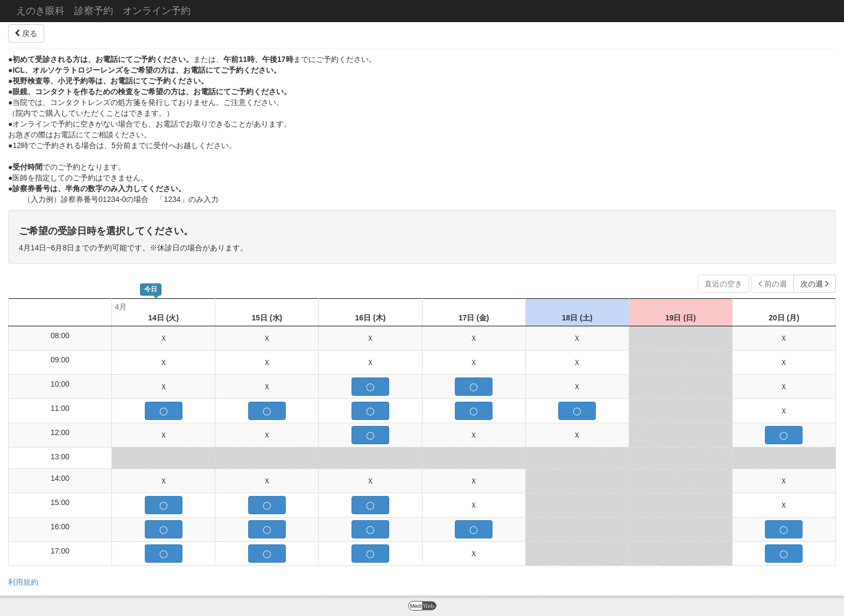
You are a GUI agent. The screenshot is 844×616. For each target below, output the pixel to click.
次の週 (815, 284)
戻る (26, 33)
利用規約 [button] (23, 582)
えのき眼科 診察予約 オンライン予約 (103, 11)
